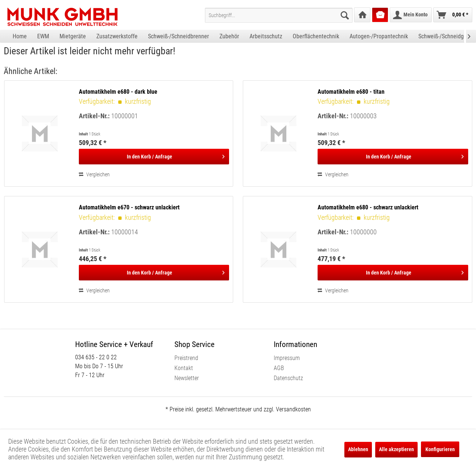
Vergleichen (94, 174)
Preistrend (186, 358)
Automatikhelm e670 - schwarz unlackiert (129, 207)
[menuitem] (279, 15)
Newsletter (187, 378)
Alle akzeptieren (396, 449)
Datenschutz (288, 378)
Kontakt (184, 368)
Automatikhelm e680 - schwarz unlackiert (368, 207)
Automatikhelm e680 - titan (351, 92)
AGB (279, 368)
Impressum (287, 358)
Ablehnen (358, 449)
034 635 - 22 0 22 (96, 357)
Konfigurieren (440, 449)
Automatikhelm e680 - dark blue (118, 92)
